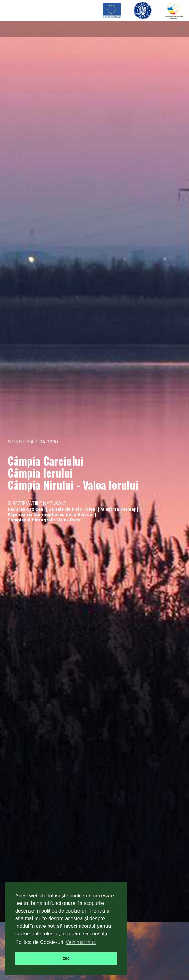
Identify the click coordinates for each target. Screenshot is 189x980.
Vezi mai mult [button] (81, 942)
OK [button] (66, 958)
